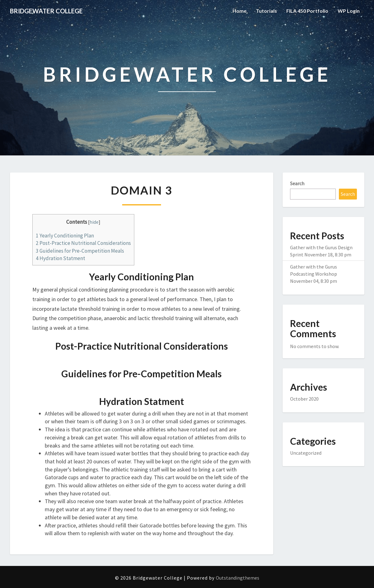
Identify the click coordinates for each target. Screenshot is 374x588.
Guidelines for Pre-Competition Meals (80, 251)
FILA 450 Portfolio (307, 11)
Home (240, 11)
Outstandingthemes (238, 578)
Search (297, 183)
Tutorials (266, 11)
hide (94, 222)
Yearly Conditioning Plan (65, 236)
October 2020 (304, 399)
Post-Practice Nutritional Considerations (83, 243)
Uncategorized (306, 453)
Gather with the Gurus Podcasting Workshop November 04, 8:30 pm (314, 274)
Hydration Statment (60, 258)
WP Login (349, 11)
